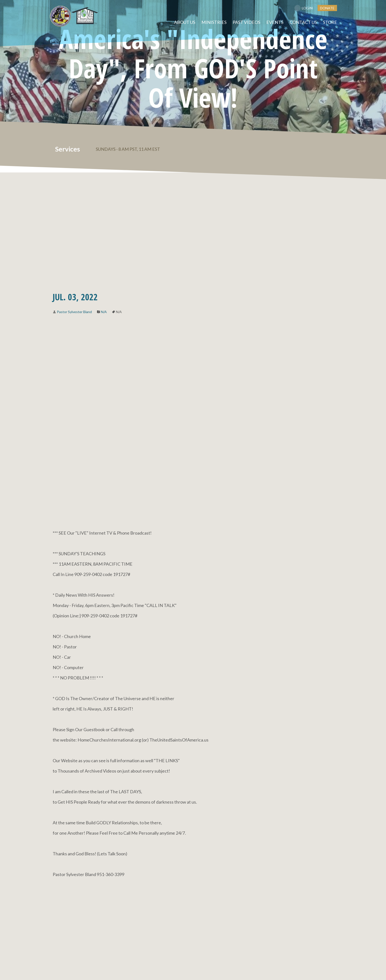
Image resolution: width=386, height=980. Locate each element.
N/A (104, 312)
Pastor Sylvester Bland (74, 312)
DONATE (327, 8)
